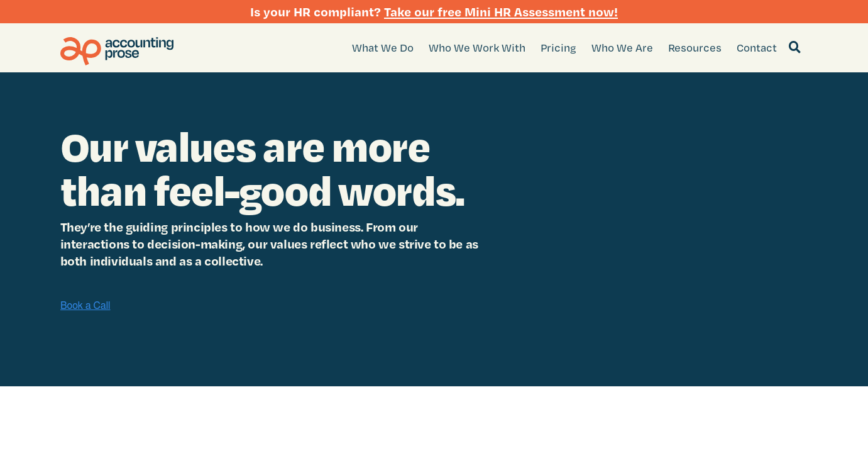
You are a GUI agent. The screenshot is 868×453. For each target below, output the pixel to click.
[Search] (795, 48)
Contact (757, 48)
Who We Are (622, 48)
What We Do (383, 48)
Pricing (558, 48)
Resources (695, 48)
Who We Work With (477, 48)
